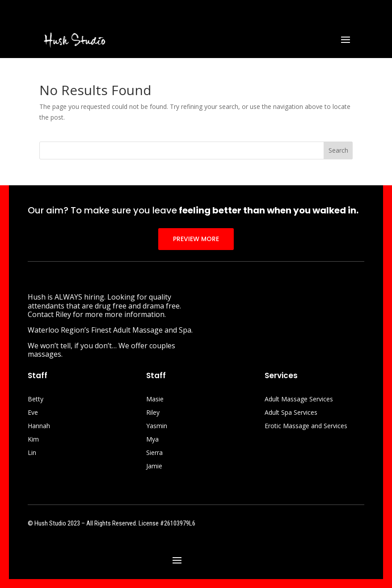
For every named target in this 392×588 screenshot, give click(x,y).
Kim (33, 440)
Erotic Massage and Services (306, 426)
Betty (36, 400)
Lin (32, 453)
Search (338, 150)
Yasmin (157, 426)
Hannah (39, 426)
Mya (152, 440)
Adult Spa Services (291, 413)
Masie (155, 400)
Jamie (154, 467)
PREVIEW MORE (196, 239)
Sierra (154, 453)
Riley (153, 413)
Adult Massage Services (299, 400)
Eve (33, 413)
